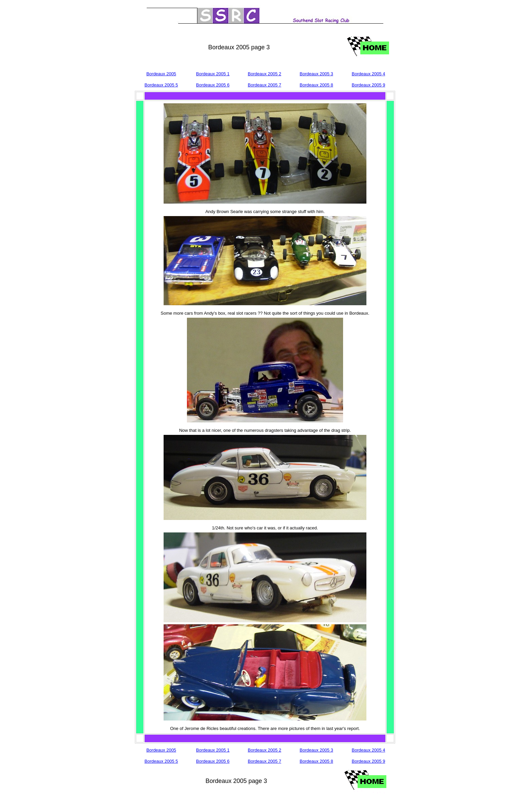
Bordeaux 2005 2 (264, 74)
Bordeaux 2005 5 (161, 85)
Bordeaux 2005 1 (213, 74)
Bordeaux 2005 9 (368, 85)
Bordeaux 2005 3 (316, 74)
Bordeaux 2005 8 (316, 85)
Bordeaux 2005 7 (264, 85)
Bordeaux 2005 (161, 74)
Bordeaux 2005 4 (368, 74)
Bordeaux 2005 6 (213, 85)
